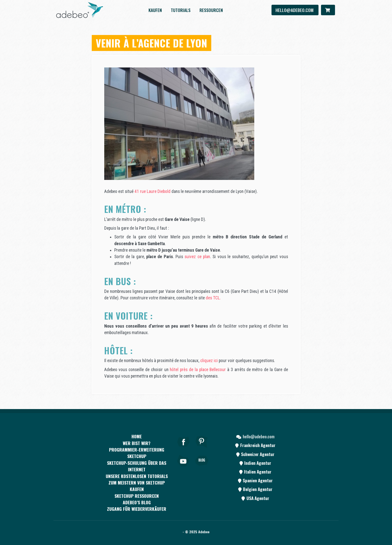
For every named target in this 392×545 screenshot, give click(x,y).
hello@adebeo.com (295, 10)
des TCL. (213, 298)
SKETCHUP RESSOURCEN (137, 496)
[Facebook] (183, 449)
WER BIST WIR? (137, 443)
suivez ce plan (197, 257)
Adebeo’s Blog (137, 502)
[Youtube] (183, 468)
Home (137, 436)
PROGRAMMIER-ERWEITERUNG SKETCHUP (137, 453)
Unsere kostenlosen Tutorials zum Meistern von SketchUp (137, 479)
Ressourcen (211, 10)
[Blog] (202, 468)
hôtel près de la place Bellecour (198, 370)
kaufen (155, 10)
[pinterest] (202, 449)
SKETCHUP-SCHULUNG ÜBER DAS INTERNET (137, 466)
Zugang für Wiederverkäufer (137, 509)
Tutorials (181, 10)
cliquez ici (209, 361)
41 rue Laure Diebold (152, 191)
